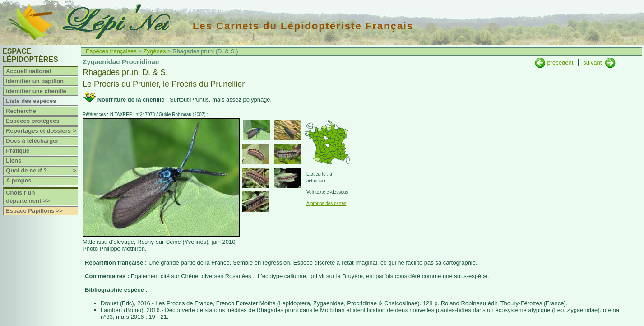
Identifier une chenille (36, 91)
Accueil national (28, 71)
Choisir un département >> (28, 197)
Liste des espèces (31, 101)
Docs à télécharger (32, 141)
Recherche (21, 111)
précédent (560, 63)
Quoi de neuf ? (42, 171)
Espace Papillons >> (34, 211)
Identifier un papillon (35, 81)
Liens (14, 161)
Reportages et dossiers (42, 131)
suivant (593, 63)
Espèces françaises (111, 51)
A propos (19, 180)
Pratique (18, 151)
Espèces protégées (33, 121)
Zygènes (155, 51)
